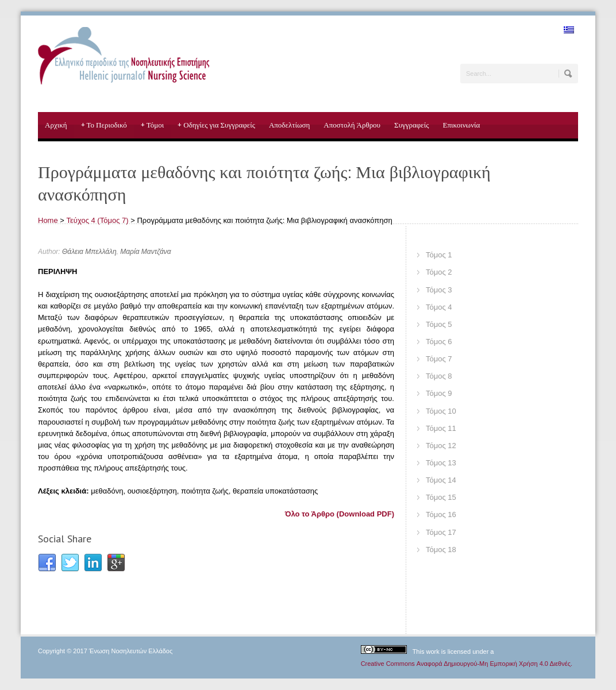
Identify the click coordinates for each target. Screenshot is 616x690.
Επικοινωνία (461, 125)
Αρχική (56, 125)
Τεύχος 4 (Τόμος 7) (98, 220)
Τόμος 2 (439, 272)
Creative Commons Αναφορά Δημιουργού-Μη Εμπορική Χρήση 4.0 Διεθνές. (467, 664)
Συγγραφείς (411, 125)
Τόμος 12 (441, 446)
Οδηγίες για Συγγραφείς (216, 125)
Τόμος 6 (439, 342)
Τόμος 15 (441, 497)
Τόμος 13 (441, 463)
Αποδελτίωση (289, 125)
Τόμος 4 (439, 307)
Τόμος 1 (439, 255)
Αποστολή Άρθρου (352, 125)
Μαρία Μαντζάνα (145, 252)
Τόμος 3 (439, 290)
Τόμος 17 (441, 532)
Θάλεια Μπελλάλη (89, 252)
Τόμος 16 (441, 514)
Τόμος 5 (439, 324)
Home (48, 220)
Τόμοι (153, 125)
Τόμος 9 (439, 393)
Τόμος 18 (441, 550)
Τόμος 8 (439, 376)
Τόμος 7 (439, 359)
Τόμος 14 (441, 480)
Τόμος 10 (441, 411)
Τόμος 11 (441, 428)
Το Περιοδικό (104, 125)
